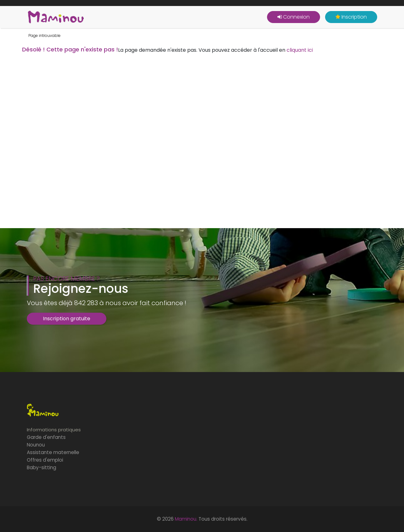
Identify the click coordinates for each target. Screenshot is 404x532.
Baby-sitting (42, 467)
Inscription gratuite (67, 319)
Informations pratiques (54, 430)
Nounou (36, 445)
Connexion (294, 17)
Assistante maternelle (53, 452)
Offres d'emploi (45, 460)
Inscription (351, 17)
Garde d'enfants (46, 437)
